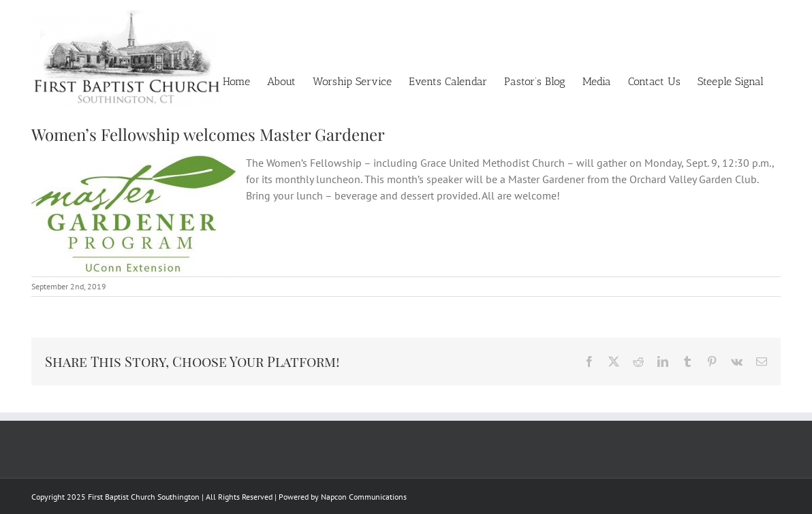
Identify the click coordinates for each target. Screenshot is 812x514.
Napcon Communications (364, 497)
